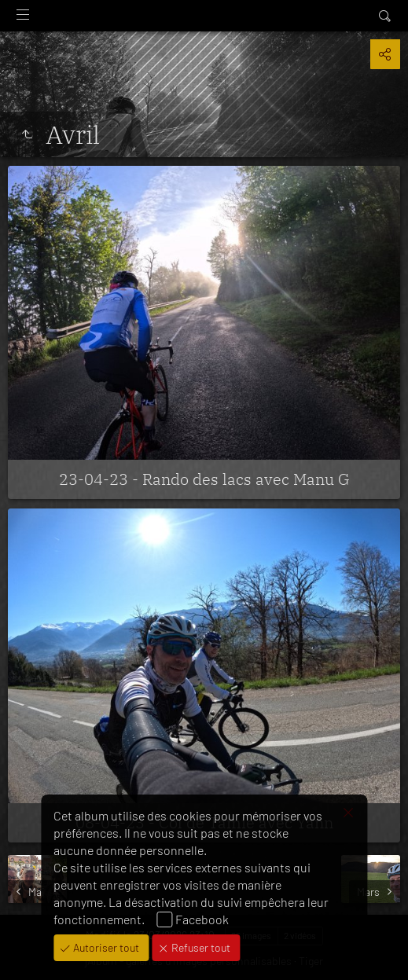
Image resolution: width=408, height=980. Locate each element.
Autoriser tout (105, 947)
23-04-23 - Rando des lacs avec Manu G (204, 479)
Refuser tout (200, 947)
